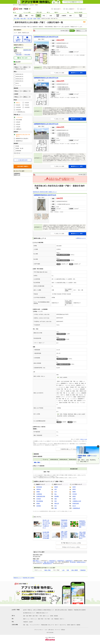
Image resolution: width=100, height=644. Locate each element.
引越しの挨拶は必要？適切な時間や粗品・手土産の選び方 (82, 535)
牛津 (56, 492)
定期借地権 (18, 151)
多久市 (74, 506)
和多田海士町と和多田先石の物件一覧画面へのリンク (45, 192)
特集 (24, 625)
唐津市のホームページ (81, 238)
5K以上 (17, 83)
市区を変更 (19, 55)
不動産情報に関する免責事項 (28, 578)
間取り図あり (36, 561)
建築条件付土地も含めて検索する (23, 135)
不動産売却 (26, 622)
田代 (56, 506)
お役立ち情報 (15, 625)
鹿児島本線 (39, 487)
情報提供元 (70, 610)
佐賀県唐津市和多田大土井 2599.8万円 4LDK (46, 37)
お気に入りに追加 (59, 73)
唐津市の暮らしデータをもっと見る (72, 449)
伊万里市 (75, 494)
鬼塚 (56, 499)
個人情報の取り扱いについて (29, 613)
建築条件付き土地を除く (22, 138)
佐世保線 (39, 506)
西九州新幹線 (40, 501)
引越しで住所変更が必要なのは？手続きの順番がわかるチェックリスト (64, 535)
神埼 (56, 501)
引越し (27, 625)
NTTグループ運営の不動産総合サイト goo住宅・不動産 (25, 5)
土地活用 (31, 622)
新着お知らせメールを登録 (27, 39)
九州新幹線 (39, 494)
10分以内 (18, 107)
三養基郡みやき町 (77, 501)
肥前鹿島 (57, 496)
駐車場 (52, 616)
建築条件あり (19, 141)
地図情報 (78, 625)
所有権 (17, 146)
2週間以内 (19, 129)
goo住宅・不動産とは (28, 610)
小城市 (74, 499)
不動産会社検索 (44, 625)
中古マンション (34, 619)
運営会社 (63, 630)
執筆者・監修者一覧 (71, 625)
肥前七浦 (57, 503)
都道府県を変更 (27, 50)
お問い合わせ (51, 630)
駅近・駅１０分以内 (49, 562)
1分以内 (27, 103)
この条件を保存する (18, 39)
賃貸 (68, 570)
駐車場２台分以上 (81, 562)
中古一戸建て (47, 619)
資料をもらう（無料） (77, 73)
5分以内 (18, 105)
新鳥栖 (56, 487)
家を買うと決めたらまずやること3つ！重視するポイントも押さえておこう (46, 524)
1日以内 (18, 122)
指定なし (18, 103)
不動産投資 (83, 570)
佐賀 (56, 489)
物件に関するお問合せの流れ (61, 610)
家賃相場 (56, 616)
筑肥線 (38, 492)
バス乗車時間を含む (20, 112)
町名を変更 (27, 55)
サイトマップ (58, 630)
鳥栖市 (74, 492)
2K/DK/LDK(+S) (19, 77)
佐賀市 (74, 487)
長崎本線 (39, 489)
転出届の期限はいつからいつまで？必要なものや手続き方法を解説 (46, 535)
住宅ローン (62, 619)
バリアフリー (40, 562)
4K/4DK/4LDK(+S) (47, 563)
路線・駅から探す (23, 58)
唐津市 (74, 489)
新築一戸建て (48, 570)
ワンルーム (18, 86)
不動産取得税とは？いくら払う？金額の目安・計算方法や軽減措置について (64, 524)
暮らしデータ (51, 625)
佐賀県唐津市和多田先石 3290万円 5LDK (45, 195)
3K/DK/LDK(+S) (19, 79)
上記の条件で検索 (23, 166)
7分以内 (27, 105)
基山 (56, 494)
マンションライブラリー (35, 625)
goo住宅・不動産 (16, 610)
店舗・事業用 (75, 570)
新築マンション (26, 619)
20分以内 (18, 110)
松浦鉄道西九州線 (41, 496)
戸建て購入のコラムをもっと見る (72, 543)
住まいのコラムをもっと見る (72, 547)
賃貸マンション (46, 616)
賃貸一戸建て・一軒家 (37, 616)
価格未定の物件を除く (21, 69)
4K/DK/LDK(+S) (19, 81)
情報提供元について (18, 578)
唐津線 (38, 503)
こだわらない (19, 117)
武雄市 (74, 496)
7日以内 (18, 127)
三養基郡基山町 (76, 508)
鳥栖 (56, 508)
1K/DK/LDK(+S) (19, 74)
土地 (63, 570)
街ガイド (57, 625)
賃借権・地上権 (19, 148)
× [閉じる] (98, 446)
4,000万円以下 (61, 561)
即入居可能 (73, 562)
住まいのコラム (63, 625)
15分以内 (27, 107)
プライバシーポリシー (39, 630)
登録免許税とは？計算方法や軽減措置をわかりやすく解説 (82, 524)
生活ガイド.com (84, 439)
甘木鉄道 (39, 499)
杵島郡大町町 (76, 503)
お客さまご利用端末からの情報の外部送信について (44, 610)
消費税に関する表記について (42, 613)
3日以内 (18, 124)
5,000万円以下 (69, 561)
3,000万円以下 (52, 561)
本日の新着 (19, 120)
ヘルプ (46, 630)
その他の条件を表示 (22, 160)
